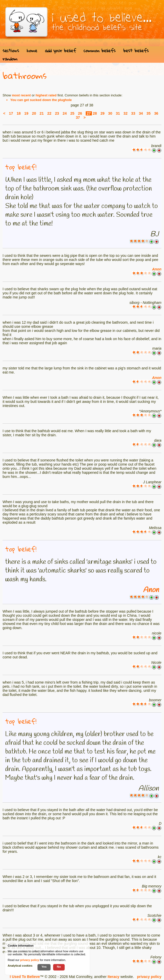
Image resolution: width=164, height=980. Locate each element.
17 (11, 113)
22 (49, 113)
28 (95, 113)
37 (78, 117)
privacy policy (149, 977)
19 (26, 113)
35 (149, 113)
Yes (44, 967)
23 (57, 113)
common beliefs (100, 51)
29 (102, 113)
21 (42, 113)
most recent (21, 95)
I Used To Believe (25, 977)
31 (118, 113)
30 (110, 113)
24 (65, 113)
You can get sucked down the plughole (41, 100)
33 (133, 113)
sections (11, 51)
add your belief (60, 51)
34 (141, 113)
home (32, 51)
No (59, 967)
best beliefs (136, 51)
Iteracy (113, 977)
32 (126, 113)
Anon (157, 269)
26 (80, 113)
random (10, 59)
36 (156, 113)
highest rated (46, 95)
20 (34, 113)
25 (72, 113)
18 (19, 113)
